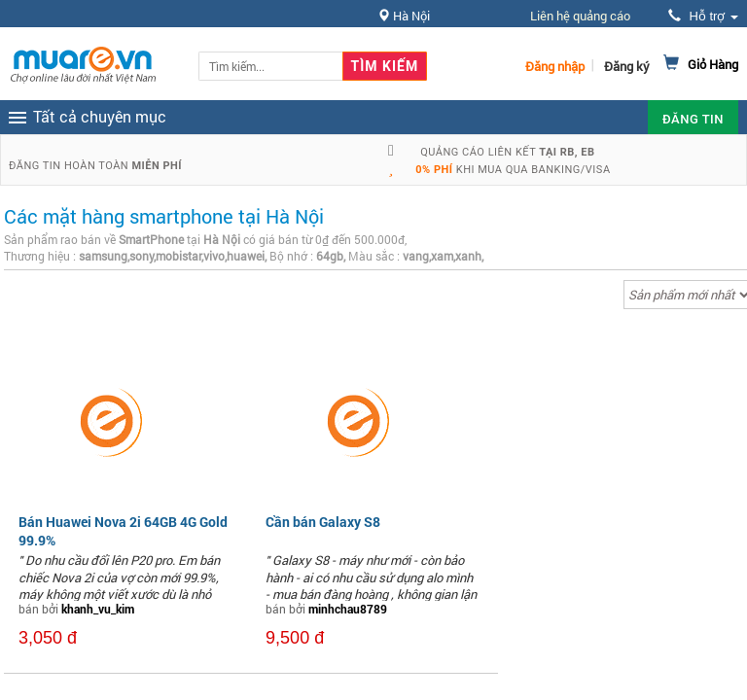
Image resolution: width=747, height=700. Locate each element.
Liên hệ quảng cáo (580, 16)
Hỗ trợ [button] (703, 16)
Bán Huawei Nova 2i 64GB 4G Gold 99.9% (123, 530)
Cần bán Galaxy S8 (323, 522)
